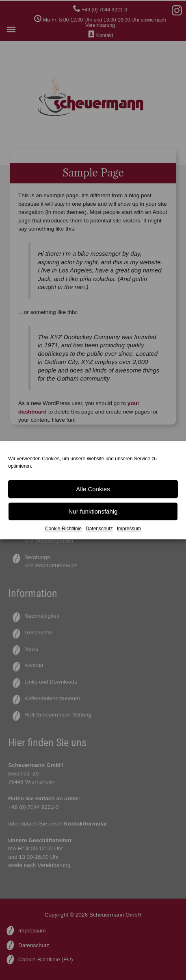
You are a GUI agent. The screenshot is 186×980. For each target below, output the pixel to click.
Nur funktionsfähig (93, 511)
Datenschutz (99, 529)
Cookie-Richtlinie (63, 529)
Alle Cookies (93, 489)
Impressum (129, 529)
